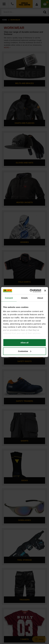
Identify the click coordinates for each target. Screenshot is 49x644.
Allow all (24, 343)
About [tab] (40, 298)
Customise (25, 351)
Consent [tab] (9, 298)
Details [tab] (25, 298)
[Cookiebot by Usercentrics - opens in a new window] (31, 291)
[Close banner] (45, 291)
